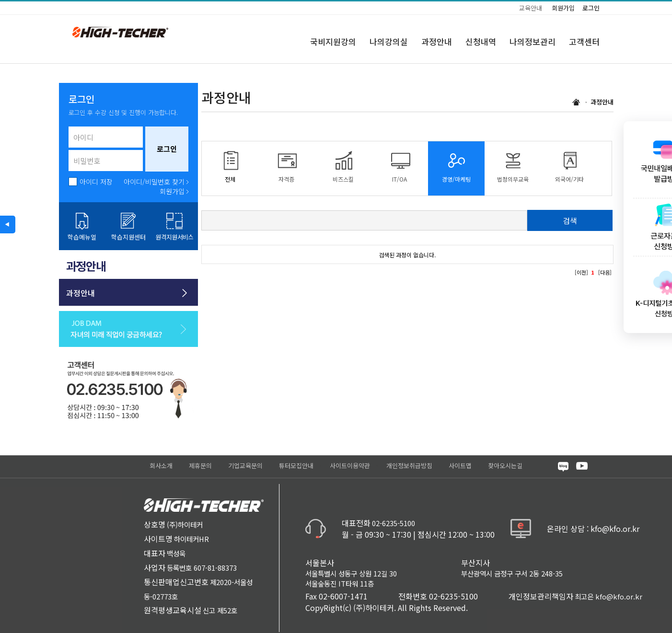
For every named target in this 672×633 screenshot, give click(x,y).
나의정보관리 (533, 41)
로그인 (591, 8)
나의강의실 (389, 41)
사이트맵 (460, 466)
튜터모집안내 (296, 466)
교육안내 (531, 8)
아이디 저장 (96, 182)
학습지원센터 (128, 237)
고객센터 (584, 41)
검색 (570, 220)
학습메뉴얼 (82, 237)
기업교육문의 (245, 466)
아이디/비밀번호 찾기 (154, 182)
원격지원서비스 (174, 237)
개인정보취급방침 (409, 466)
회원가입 (563, 8)
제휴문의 (200, 466)
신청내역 (481, 41)
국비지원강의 (333, 41)
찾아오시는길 (505, 466)
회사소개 (161, 466)
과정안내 (437, 41)
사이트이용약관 (350, 466)
